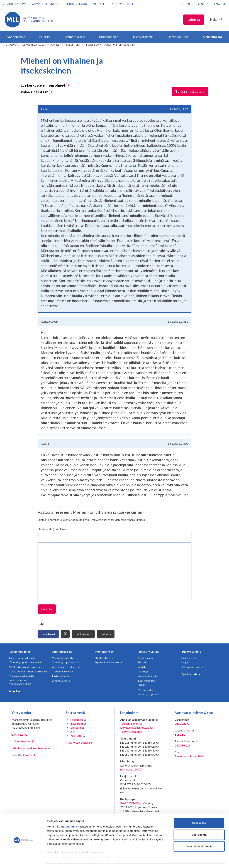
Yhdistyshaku (76, 4)
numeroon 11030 (131, 769)
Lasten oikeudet (61, 676)
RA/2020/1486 (130, 803)
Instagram (77, 724)
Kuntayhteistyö (104, 658)
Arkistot (143, 667)
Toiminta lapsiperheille (22, 676)
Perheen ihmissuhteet (65, 45)
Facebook (48, 634)
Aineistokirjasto (61, 681)
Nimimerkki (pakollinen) (53, 529)
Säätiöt (142, 685)
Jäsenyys (143, 671)
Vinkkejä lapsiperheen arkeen (26, 667)
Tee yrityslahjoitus (131, 732)
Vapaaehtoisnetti (46, 4)
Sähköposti (83, 634)
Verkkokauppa (14, 4)
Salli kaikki (199, 813)
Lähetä (47, 609)
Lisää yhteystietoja (23, 741)
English (220, 4)
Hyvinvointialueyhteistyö (109, 662)
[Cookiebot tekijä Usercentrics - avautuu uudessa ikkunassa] (23, 861)
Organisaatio (146, 658)
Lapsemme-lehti (147, 681)
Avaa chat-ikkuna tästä (189, 756)
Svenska (202, 4)
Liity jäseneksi (189, 658)
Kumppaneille (104, 651)
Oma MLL (29, 755)
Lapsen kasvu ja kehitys (22, 658)
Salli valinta (199, 825)
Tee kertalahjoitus (131, 724)
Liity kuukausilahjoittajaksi (137, 727)
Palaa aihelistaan (37, 92)
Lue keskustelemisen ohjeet (45, 85)
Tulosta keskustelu (190, 91)
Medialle (100, 4)
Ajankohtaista (191, 674)
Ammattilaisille (62, 651)
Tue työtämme (191, 651)
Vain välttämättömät (199, 837)
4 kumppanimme (66, 817)
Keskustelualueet (33, 45)
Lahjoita (194, 20)
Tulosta (106, 634)
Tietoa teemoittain (63, 671)
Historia (143, 662)
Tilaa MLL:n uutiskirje (79, 742)
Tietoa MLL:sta (148, 651)
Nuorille (15, 691)
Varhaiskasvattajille (63, 658)
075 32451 (21, 734)
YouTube (76, 736)
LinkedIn (76, 727)
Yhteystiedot (123, 4)
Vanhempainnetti (21, 651)
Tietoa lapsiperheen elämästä (26, 662)
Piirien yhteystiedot (149, 694)
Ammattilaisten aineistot (66, 667)
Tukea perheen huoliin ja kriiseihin (28, 671)
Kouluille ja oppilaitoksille (66, 662)
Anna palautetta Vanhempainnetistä (20, 682)
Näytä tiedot (191, 861)
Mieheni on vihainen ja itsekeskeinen (110, 45)
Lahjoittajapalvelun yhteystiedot (31, 748)
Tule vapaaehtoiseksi (193, 667)
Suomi (186, 4)
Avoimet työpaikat (148, 676)
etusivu (11, 45)
